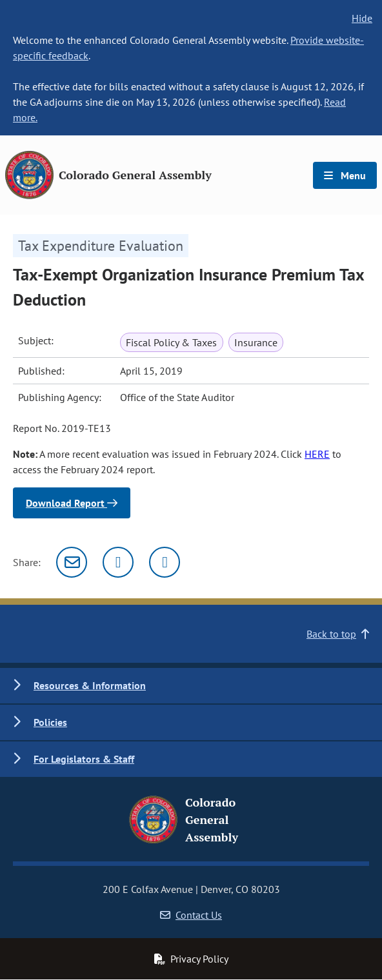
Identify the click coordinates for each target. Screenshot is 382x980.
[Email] (72, 562)
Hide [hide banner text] (362, 18)
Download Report (72, 503)
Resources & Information (90, 685)
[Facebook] (165, 562)
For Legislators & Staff (84, 759)
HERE (317, 454)
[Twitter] (118, 562)
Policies (50, 722)
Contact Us (191, 915)
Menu (345, 175)
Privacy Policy (191, 959)
